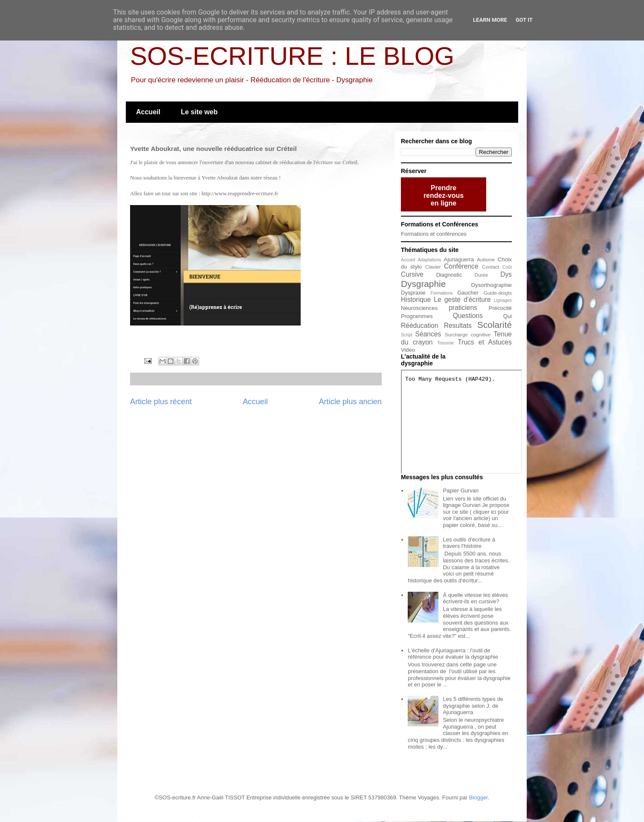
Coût (507, 267)
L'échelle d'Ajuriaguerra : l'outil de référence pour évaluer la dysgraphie (453, 654)
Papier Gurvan (461, 491)
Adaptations (430, 260)
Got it (524, 20)
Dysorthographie (492, 285)
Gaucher (468, 293)
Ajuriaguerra (459, 259)
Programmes (417, 316)
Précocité (500, 308)
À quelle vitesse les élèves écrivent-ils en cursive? (475, 598)
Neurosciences (419, 308)
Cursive (412, 274)
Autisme (486, 259)
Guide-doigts (498, 293)
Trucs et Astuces (485, 342)
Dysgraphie (423, 284)
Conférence (461, 266)
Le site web (199, 112)
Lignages (503, 300)
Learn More (490, 20)
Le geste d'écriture (462, 300)
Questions (468, 316)
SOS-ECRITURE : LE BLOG (292, 56)
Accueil (148, 112)
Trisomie (445, 343)
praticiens (463, 308)
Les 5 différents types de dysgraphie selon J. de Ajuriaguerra (473, 706)
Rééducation (420, 326)
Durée (482, 275)
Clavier (433, 267)
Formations (441, 293)
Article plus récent (161, 402)
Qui (508, 316)
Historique (416, 300)
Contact (490, 267)
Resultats (458, 326)
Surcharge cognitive (468, 334)
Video (408, 350)
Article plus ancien (350, 402)
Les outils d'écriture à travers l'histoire (469, 543)
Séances (428, 334)
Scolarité (495, 325)
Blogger (479, 797)
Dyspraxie (413, 293)
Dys (506, 274)
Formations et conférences (434, 234)
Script (407, 335)
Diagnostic (449, 275)
